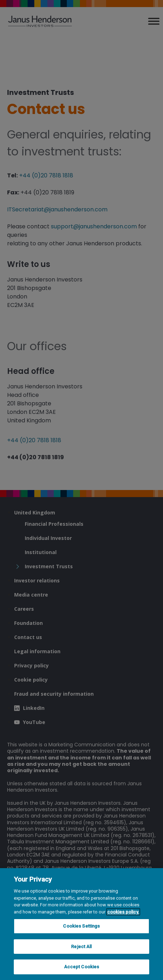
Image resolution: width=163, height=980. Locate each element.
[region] (81, 924)
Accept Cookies (82, 967)
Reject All (81, 947)
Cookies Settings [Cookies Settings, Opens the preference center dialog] (81, 926)
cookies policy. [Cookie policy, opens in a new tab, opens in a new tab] (123, 912)
